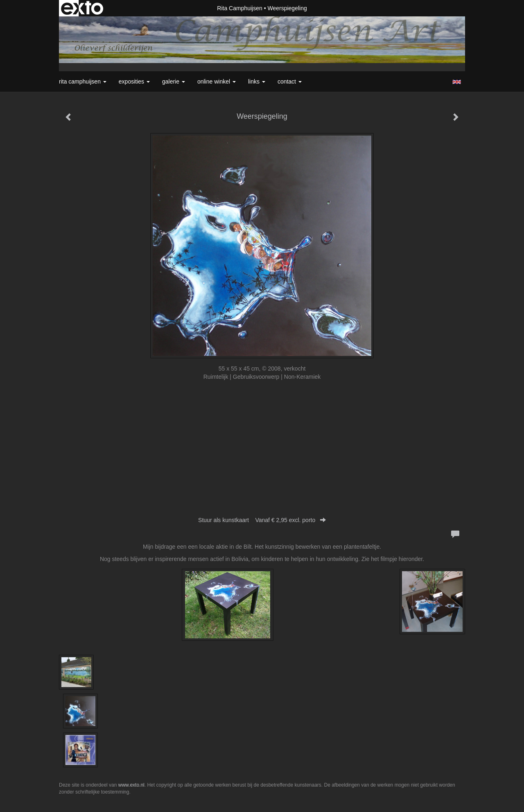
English (457, 82)
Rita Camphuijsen (240, 8)
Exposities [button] (134, 81)
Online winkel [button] (217, 81)
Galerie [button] (174, 81)
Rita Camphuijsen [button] (83, 81)
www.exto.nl (131, 785)
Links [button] (257, 81)
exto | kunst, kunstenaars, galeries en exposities (82, 8)
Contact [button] (290, 81)
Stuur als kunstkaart (262, 520)
